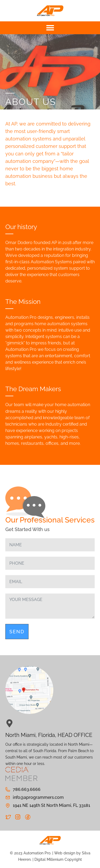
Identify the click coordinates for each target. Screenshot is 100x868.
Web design (65, 853)
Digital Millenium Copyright (58, 859)
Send (17, 632)
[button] (50, 28)
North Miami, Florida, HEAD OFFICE (49, 735)
